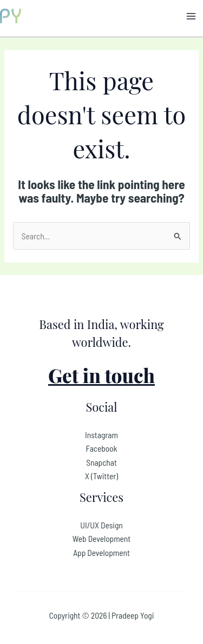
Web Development (101, 538)
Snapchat (101, 462)
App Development (101, 552)
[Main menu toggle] (191, 16)
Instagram (101, 435)
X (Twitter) (101, 476)
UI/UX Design (101, 525)
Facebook (101, 448)
